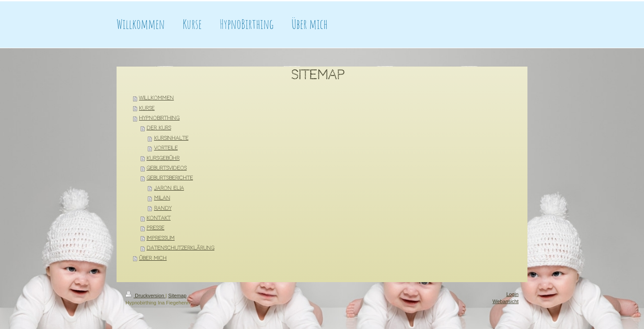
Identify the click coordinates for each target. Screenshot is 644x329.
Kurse (147, 108)
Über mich (153, 258)
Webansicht (506, 301)
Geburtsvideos (167, 168)
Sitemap (178, 296)
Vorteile (166, 148)
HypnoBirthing (159, 118)
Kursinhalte (171, 138)
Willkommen (156, 98)
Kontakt (159, 218)
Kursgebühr (163, 158)
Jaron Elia (169, 188)
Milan (162, 198)
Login (512, 294)
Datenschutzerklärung (180, 248)
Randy (163, 208)
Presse (155, 228)
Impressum (161, 238)
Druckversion (146, 296)
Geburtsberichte (170, 178)
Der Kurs (159, 128)
